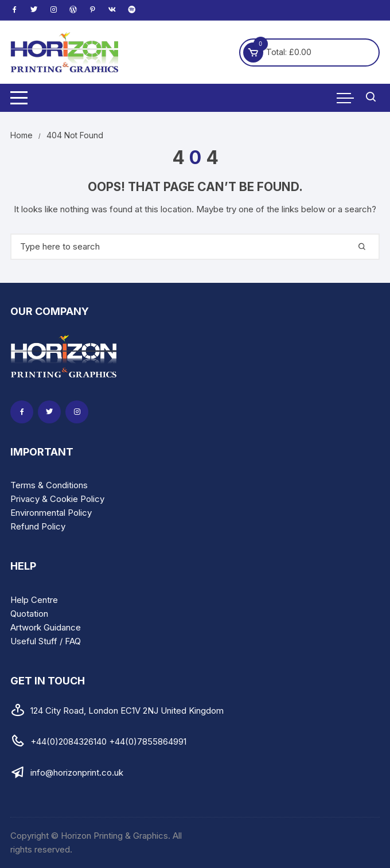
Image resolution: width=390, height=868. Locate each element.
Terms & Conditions (49, 485)
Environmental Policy (51, 513)
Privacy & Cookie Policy (57, 499)
